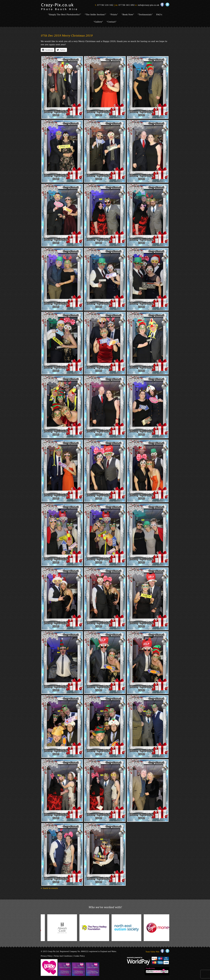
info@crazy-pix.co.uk (148, 5)
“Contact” (111, 22)
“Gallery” (98, 22)
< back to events (49, 888)
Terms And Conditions (63, 956)
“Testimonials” (145, 14)
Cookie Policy (79, 956)
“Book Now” (128, 14)
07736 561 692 (127, 5)
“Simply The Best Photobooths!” (65, 14)
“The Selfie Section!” (95, 14)
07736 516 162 (105, 5)
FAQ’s (159, 14)
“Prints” (114, 14)
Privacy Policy (47, 956)
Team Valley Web (152, 952)
